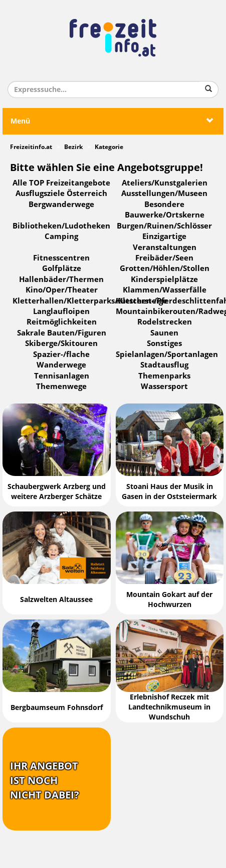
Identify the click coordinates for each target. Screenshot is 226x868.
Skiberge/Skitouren (61, 343)
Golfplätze (62, 268)
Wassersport (164, 386)
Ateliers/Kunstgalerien (165, 183)
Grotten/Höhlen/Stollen (165, 268)
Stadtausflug (164, 365)
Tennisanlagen (62, 376)
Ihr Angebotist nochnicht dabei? (45, 780)
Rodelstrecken (165, 322)
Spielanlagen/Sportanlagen (167, 354)
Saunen (164, 333)
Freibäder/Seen (164, 258)
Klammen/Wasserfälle (165, 290)
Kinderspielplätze (164, 279)
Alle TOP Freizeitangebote (61, 183)
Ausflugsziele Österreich (61, 193)
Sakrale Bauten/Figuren (62, 333)
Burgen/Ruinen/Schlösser (164, 226)
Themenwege (61, 386)
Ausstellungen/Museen (164, 193)
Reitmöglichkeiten (62, 322)
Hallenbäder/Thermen (61, 279)
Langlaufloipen (61, 311)
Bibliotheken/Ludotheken (61, 226)
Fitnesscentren (61, 258)
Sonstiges (164, 343)
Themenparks (164, 376)
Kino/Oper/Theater (62, 290)
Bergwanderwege (61, 204)
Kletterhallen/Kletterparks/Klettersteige (90, 301)
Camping (61, 236)
